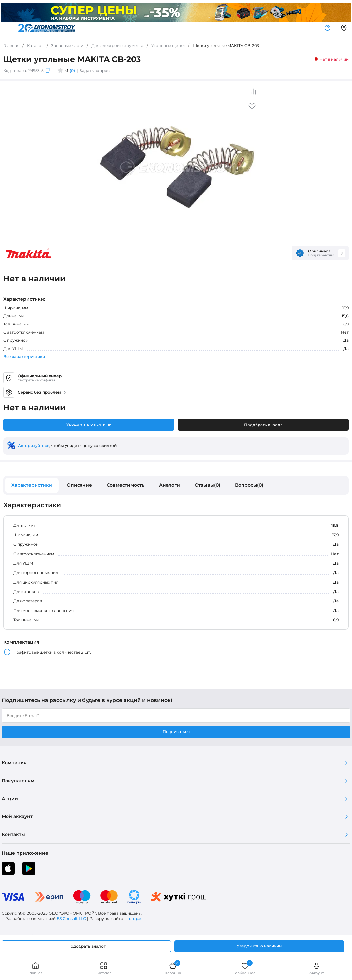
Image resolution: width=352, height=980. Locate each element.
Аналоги (169, 485)
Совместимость (125, 485)
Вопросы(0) (249, 485)
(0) (72, 71)
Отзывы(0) (207, 485)
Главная (36, 968)
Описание (79, 485)
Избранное (245, 968)
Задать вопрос (95, 71)
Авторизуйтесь (34, 446)
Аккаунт (316, 968)
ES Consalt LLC (71, 919)
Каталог (104, 968)
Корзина (173, 968)
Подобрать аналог (263, 425)
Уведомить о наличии (89, 424)
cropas (136, 919)
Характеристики (32, 485)
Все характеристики (24, 357)
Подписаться (176, 732)
